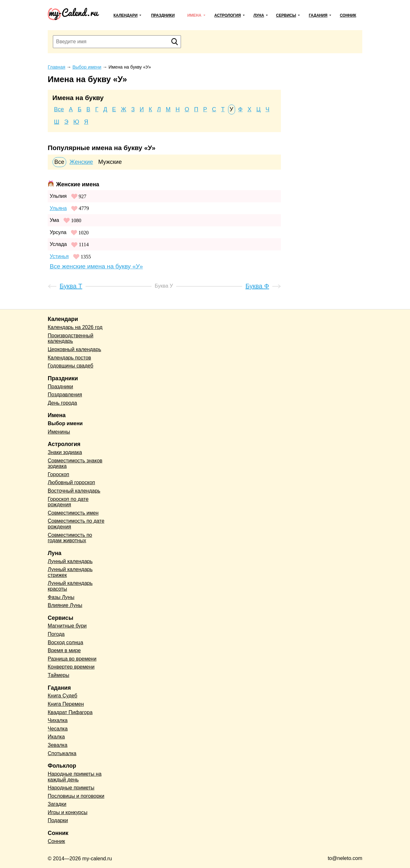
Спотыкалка (62, 753)
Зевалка (57, 745)
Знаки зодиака (65, 452)
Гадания (318, 15)
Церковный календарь (74, 349)
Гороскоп (58, 474)
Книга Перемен (66, 704)
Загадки (57, 804)
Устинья (59, 256)
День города (62, 403)
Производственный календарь (70, 338)
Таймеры (58, 675)
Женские (81, 162)
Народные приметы (71, 788)
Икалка (56, 737)
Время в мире (64, 650)
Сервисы (286, 15)
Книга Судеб (62, 696)
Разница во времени (72, 659)
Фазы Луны (61, 597)
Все (59, 109)
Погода (56, 634)
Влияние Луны (65, 605)
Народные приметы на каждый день (75, 777)
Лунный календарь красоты (70, 586)
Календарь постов (69, 358)
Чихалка (58, 720)
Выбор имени (65, 423)
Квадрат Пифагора (70, 712)
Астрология (228, 15)
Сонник (348, 15)
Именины (59, 432)
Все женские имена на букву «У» (96, 266)
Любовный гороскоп (71, 482)
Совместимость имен (73, 513)
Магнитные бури (67, 626)
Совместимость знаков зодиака (75, 463)
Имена (194, 15)
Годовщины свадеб (70, 366)
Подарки (58, 820)
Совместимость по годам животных (70, 538)
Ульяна (58, 208)
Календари (125, 15)
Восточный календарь (74, 491)
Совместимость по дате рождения (76, 524)
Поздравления (65, 395)
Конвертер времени (71, 667)
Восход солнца (66, 642)
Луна (259, 15)
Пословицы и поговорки (76, 796)
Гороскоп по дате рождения (68, 502)
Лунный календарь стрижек (70, 572)
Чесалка (58, 729)
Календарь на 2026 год (75, 327)
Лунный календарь (70, 561)
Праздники (163, 15)
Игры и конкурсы (68, 812)
